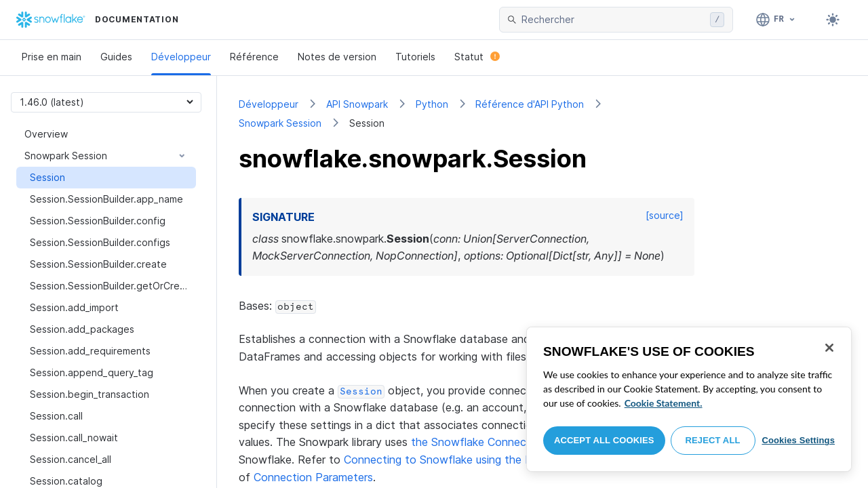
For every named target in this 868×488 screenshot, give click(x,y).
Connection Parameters (313, 477)
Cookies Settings (798, 440)
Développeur (181, 57)
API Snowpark (357, 104)
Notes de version (337, 57)
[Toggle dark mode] (833, 20)
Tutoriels (415, 57)
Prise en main (52, 57)
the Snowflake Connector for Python (506, 442)
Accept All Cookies (604, 440)
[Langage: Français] (776, 20)
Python (432, 104)
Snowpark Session (280, 123)
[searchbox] (613, 20)
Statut (477, 57)
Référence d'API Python (530, 104)
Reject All (713, 440)
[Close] (829, 348)
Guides (116, 57)
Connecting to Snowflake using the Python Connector (481, 460)
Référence (254, 57)
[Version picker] (106, 102)
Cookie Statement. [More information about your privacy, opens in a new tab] (664, 403)
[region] (689, 399)
